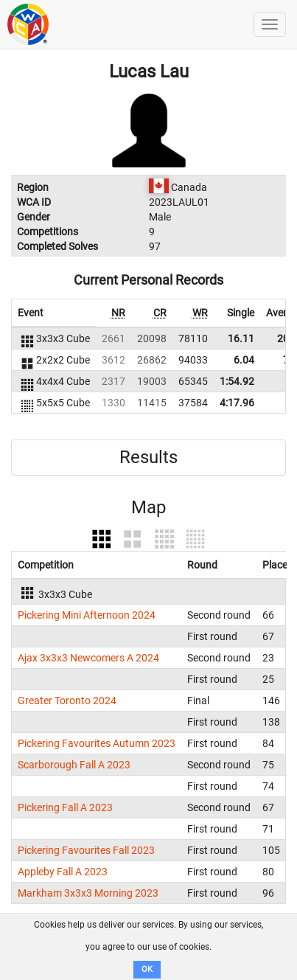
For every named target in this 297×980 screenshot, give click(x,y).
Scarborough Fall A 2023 (74, 765)
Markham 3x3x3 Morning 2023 (88, 893)
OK (147, 969)
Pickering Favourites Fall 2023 (86, 850)
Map (148, 507)
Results (148, 457)
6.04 (244, 360)
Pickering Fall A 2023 (65, 807)
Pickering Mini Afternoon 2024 (87, 615)
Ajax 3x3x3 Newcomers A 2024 (88, 658)
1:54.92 (237, 381)
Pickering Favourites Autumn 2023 (97, 743)
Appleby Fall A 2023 (63, 872)
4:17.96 (237, 403)
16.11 (241, 338)
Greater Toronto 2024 (67, 701)
